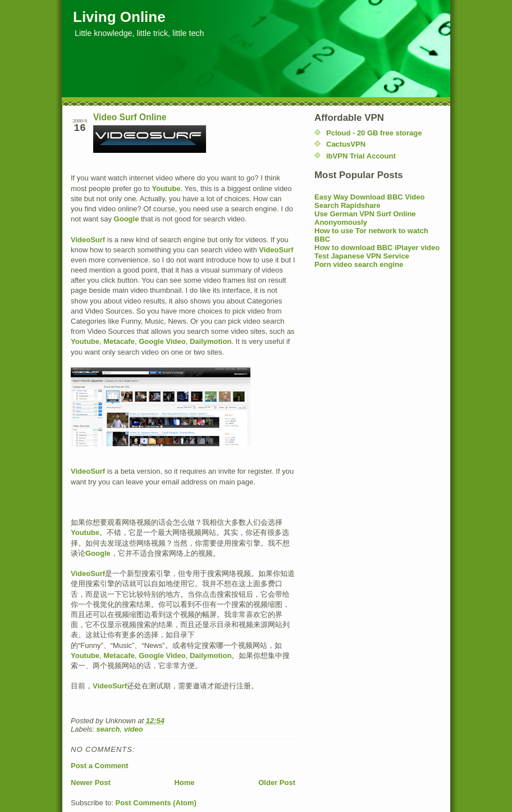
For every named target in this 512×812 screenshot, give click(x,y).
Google (127, 219)
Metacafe (119, 341)
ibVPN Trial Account (361, 156)
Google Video (162, 341)
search (108, 729)
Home (184, 782)
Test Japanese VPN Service (362, 256)
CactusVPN (346, 144)
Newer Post (91, 782)
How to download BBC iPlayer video (377, 248)
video (134, 729)
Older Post (277, 782)
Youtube (166, 189)
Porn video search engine (359, 264)
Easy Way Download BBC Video (370, 197)
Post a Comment (100, 766)
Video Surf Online (130, 117)
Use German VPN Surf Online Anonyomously (365, 218)
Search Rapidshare (348, 205)
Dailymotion (211, 341)
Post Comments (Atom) (156, 803)
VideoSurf (88, 240)
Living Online (119, 17)
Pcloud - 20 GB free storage (374, 133)
